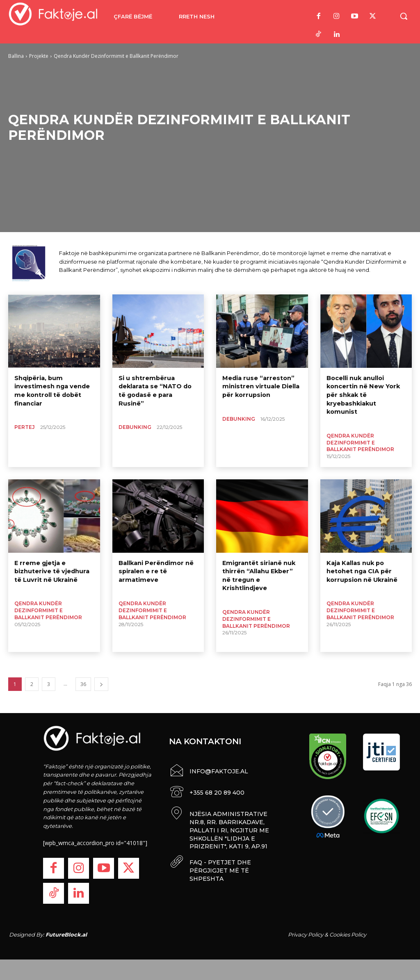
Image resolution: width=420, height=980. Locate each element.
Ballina (16, 56)
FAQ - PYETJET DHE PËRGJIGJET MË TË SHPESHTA (220, 868)
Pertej (25, 425)
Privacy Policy (306, 934)
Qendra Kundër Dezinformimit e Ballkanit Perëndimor (360, 441)
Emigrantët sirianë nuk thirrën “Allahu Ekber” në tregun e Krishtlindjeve (262, 571)
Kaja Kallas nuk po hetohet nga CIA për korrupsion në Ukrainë (361, 571)
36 (83, 684)
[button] (404, 16)
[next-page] (101, 684)
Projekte (39, 56)
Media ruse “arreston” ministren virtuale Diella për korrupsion (260, 386)
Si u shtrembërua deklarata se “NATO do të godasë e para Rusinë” (158, 386)
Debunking (135, 418)
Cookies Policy (348, 934)
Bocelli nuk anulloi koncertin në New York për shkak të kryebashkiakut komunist (362, 394)
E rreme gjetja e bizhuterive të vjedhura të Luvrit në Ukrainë (51, 571)
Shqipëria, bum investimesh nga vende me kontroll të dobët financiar (51, 390)
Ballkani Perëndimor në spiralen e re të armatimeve (155, 571)
